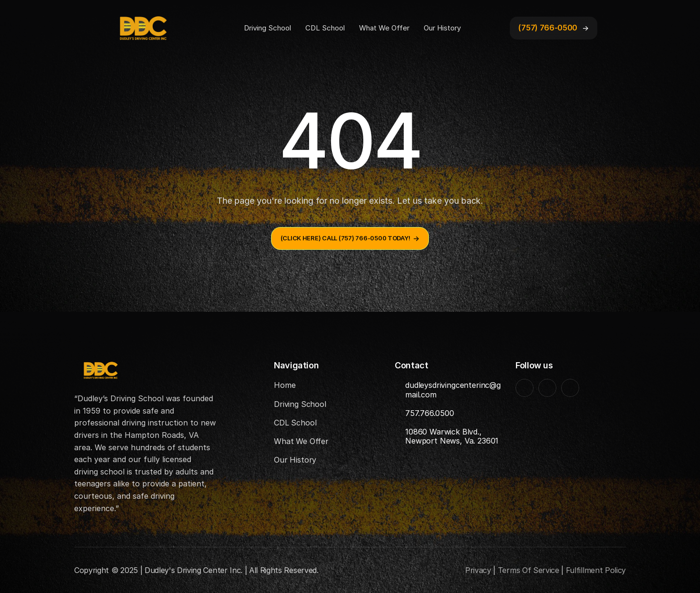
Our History (442, 28)
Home (285, 385)
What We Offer (384, 28)
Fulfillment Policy (596, 570)
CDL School (325, 28)
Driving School (267, 28)
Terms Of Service (529, 570)
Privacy (478, 570)
